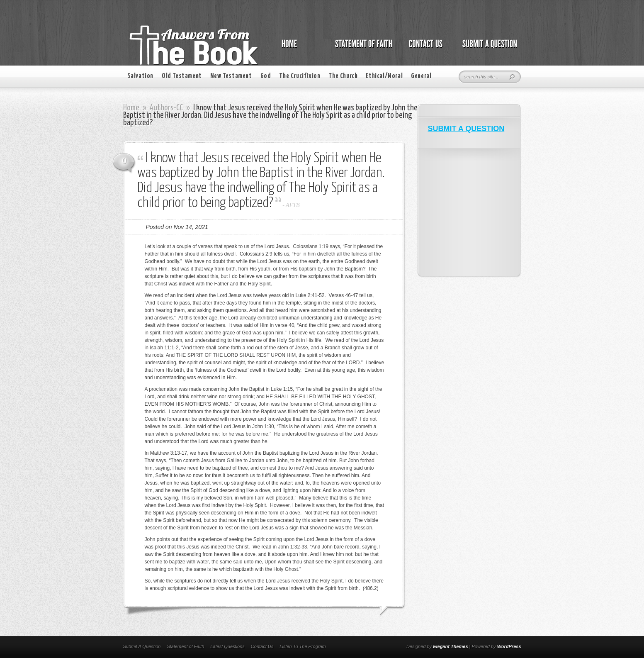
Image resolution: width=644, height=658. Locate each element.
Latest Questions (227, 646)
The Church (343, 76)
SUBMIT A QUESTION (466, 129)
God (266, 76)
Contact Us (262, 646)
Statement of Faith (185, 646)
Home (131, 108)
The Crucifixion (300, 76)
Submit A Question (142, 646)
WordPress (509, 646)
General (421, 76)
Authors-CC (166, 108)
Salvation (140, 76)
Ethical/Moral (384, 76)
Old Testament (182, 76)
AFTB (293, 205)
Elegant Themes (450, 646)
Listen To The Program (303, 646)
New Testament (231, 76)
